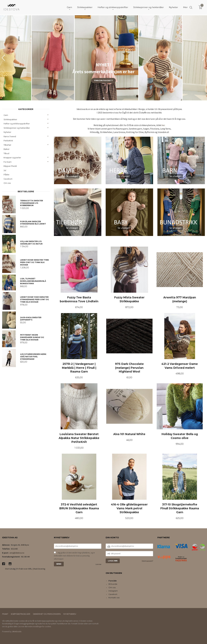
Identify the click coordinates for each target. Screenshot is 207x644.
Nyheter (7, 132)
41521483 (14, 549)
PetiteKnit (8, 141)
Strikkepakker (10, 119)
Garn (6, 115)
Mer (185, 7)
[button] (204, 58)
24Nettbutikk (17, 632)
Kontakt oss (114, 598)
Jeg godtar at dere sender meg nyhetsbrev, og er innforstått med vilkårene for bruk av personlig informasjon (74, 556)
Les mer (98, 564)
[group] (103, 58)
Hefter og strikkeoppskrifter (17, 124)
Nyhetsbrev (70, 614)
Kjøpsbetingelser (21, 614)
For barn (8, 162)
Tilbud (6, 153)
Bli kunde (113, 584)
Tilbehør (7, 145)
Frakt (5, 614)
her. (163, 125)
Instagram (113, 591)
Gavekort (8, 179)
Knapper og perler (12, 158)
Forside (113, 581)
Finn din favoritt (103, 80)
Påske (6, 175)
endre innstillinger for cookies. (40, 627)
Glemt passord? (147, 561)
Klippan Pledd (10, 166)
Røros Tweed (10, 136)
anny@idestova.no (17, 553)
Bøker (7, 149)
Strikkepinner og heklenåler (17, 128)
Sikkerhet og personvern (47, 614)
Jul (5, 170)
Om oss (7, 183)
